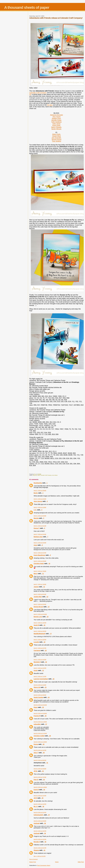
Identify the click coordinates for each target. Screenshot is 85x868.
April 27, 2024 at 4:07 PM (40, 648)
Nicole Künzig (57, 139)
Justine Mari (38, 597)
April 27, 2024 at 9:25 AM (40, 604)
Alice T (36, 753)
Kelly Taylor (57, 124)
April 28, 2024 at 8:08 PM (40, 760)
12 (44, 587)
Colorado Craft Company (38, 93)
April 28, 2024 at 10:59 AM (40, 713)
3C (30, 94)
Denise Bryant (38, 607)
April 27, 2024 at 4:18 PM (40, 660)
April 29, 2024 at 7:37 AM (40, 777)
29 (44, 744)
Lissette (36, 642)
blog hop (35, 475)
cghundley (37, 724)
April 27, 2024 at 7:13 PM (40, 676)
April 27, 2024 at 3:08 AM (40, 490)
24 (49, 697)
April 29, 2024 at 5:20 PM (40, 804)
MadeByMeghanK (39, 634)
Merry (36, 574)
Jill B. (36, 771)
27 (46, 724)
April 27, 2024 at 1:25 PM (40, 623)
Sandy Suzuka (38, 697)
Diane (36, 707)
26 (46, 716)
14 (49, 607)
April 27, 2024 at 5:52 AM (40, 534)
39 (45, 833)
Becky (36, 493)
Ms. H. (36, 806)
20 (46, 662)
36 (43, 806)
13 (47, 597)
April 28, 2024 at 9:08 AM (40, 695)
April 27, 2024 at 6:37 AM (40, 553)
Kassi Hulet (56, 125)
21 (43, 670)
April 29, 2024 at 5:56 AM (40, 769)
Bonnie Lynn (38, 617)
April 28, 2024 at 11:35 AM (40, 722)
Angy (35, 545)
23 (46, 687)
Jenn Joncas (38, 501)
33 (44, 780)
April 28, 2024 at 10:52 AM (40, 705)
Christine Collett (39, 736)
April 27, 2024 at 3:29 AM (40, 499)
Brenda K (37, 842)
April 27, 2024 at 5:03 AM (40, 516)
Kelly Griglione (57, 122)
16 (45, 625)
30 (44, 753)
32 (43, 771)
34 (44, 790)
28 (50, 736)
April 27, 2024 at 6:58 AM (40, 561)
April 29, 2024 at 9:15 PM (40, 812)
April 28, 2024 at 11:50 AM (40, 742)
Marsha (36, 518)
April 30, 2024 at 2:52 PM (40, 831)
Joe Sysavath (57, 138)
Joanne (36, 587)
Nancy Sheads (57, 127)
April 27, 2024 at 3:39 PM (40, 640)
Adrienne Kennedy (57, 115)
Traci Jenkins (57, 141)
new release (55, 475)
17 (51, 634)
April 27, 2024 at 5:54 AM (40, 543)
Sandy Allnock (57, 129)
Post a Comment (33, 859)
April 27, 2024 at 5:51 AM (40, 526)
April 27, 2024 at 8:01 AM (40, 594)
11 (43, 574)
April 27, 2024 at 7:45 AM (40, 584)
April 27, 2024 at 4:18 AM (40, 507)
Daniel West (57, 136)
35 (43, 798)
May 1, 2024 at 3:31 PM (40, 856)
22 (54, 679)
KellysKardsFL (39, 815)
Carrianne (37, 650)
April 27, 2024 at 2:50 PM (40, 631)
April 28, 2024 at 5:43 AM (40, 685)
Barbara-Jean (38, 537)
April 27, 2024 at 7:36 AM (40, 571)
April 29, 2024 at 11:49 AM (40, 787)
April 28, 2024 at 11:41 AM (40, 733)
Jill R (35, 798)
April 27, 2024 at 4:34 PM (40, 668)
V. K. (35, 510)
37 (49, 815)
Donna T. (37, 528)
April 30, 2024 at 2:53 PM (40, 839)
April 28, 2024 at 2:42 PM (40, 750)
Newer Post (33, 862)
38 (45, 823)
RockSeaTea (38, 483)
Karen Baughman (39, 555)
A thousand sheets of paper (27, 7)
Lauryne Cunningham (41, 679)
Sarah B (36, 625)
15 (48, 617)
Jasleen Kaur (57, 118)
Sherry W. (37, 687)
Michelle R (37, 662)
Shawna (36, 850)
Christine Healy (39, 564)
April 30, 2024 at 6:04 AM (40, 821)
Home (57, 862)
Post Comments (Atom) (44, 865)
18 (45, 642)
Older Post (81, 862)
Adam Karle (57, 134)
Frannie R (37, 716)
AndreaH (37, 823)
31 (47, 763)
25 (43, 707)
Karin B (36, 790)
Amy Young (57, 117)
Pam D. (36, 780)
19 (46, 650)
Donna (36, 744)
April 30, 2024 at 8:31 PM (40, 848)
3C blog (50, 105)
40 (45, 842)
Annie (36, 670)
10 (49, 564)
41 (45, 850)
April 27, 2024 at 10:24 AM (40, 614)
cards (38, 475)
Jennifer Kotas (57, 120)
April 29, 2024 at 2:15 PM (40, 796)
